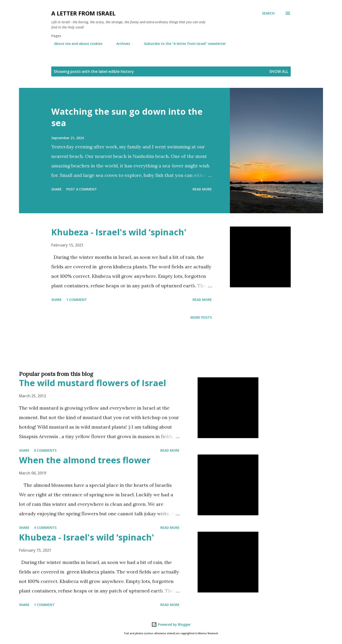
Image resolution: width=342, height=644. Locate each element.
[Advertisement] (161, 353)
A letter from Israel (83, 13)
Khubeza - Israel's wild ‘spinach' (119, 232)
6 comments (45, 450)
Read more (202, 189)
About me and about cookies (75, 44)
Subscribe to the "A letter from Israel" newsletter (182, 44)
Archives (120, 44)
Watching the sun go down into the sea (127, 117)
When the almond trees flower (85, 460)
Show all (279, 71)
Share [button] (57, 189)
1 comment (77, 300)
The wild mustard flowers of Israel (93, 383)
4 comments (45, 528)
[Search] (268, 13)
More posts (201, 317)
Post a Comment (82, 189)
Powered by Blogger (171, 624)
